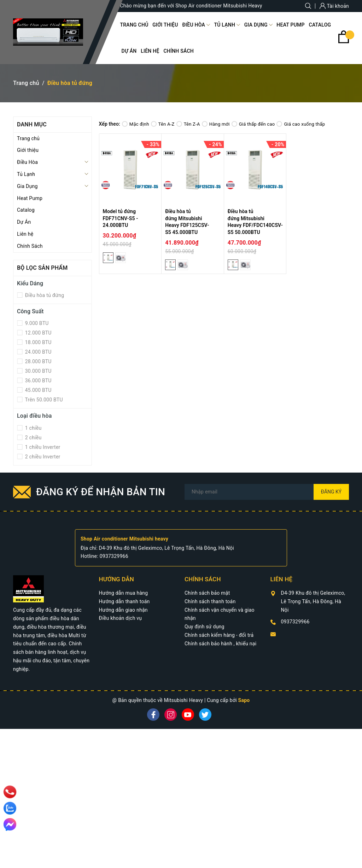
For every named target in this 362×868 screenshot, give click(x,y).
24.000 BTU (38, 352)
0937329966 (114, 556)
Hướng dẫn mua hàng (124, 593)
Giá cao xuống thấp (301, 124)
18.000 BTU (38, 342)
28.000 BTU (38, 361)
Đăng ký (331, 492)
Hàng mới (216, 124)
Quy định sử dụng (205, 627)
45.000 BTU (38, 390)
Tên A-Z (163, 124)
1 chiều (33, 428)
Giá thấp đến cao (253, 124)
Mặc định (136, 124)
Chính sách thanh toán (210, 601)
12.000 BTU (38, 333)
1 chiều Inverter (42, 447)
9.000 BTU (36, 323)
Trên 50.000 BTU (43, 400)
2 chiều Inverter (42, 457)
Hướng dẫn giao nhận (123, 610)
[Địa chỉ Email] (267, 492)
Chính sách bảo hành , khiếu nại (220, 644)
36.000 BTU (38, 381)
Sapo (244, 700)
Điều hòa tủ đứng (44, 295)
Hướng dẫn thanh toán (124, 601)
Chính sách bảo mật (207, 593)
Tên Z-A (188, 124)
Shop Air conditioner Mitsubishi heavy (124, 539)
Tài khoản (334, 6)
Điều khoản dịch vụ (121, 618)
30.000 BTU (38, 371)
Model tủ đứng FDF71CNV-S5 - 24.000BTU (121, 218)
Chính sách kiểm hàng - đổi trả (219, 635)
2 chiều (33, 438)
